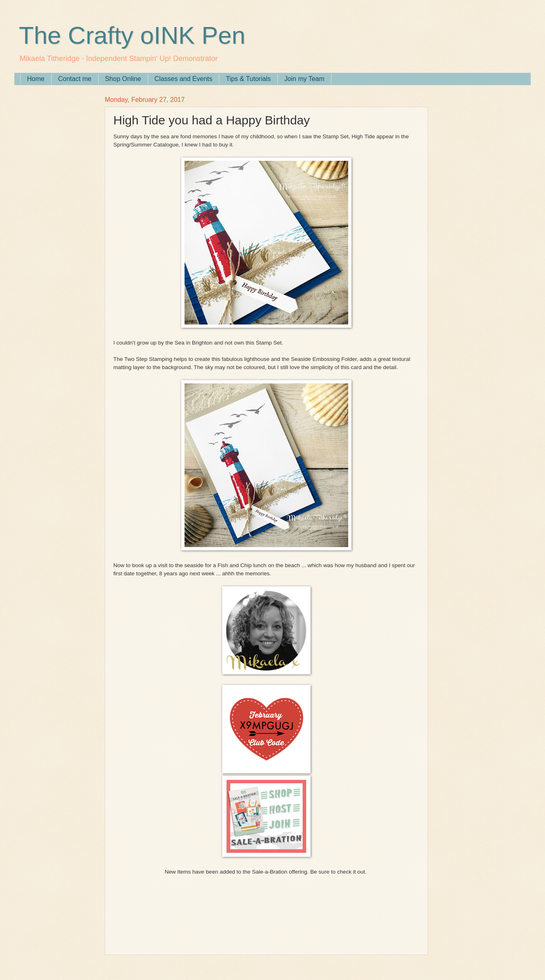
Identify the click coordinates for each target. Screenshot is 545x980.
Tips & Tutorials (248, 79)
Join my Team (304, 79)
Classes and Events (184, 79)
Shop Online (123, 79)
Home (36, 79)
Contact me (75, 79)
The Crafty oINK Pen (132, 35)
